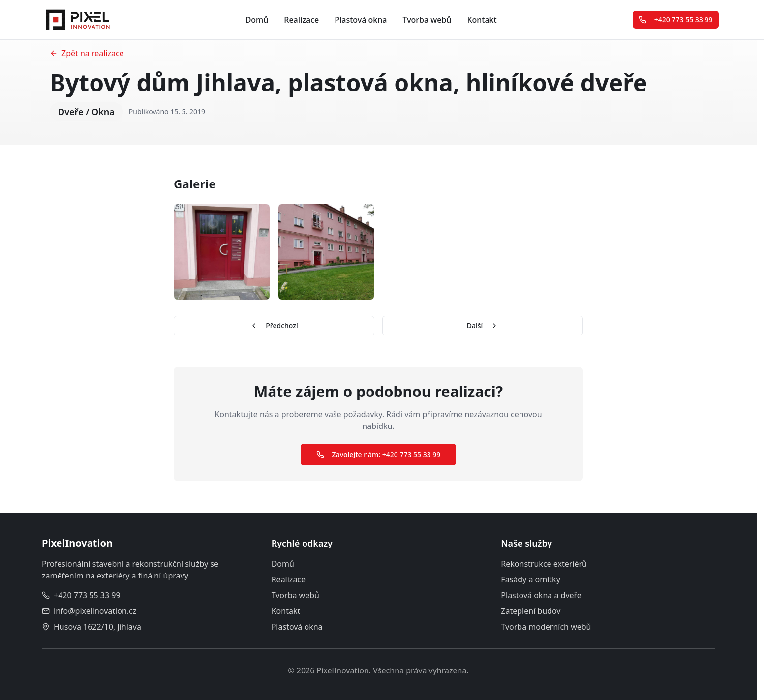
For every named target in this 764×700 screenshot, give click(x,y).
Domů (257, 20)
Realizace (301, 20)
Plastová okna (361, 20)
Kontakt (482, 20)
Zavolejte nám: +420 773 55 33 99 (379, 454)
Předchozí (274, 325)
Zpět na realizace (87, 53)
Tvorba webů (427, 20)
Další (483, 325)
